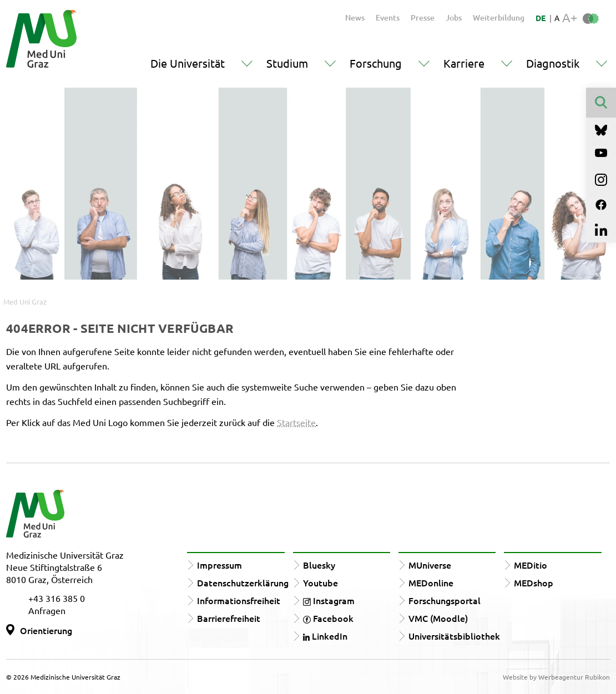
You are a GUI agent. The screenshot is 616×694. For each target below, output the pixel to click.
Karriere (464, 63)
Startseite (296, 422)
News (355, 17)
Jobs (454, 17)
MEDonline (431, 582)
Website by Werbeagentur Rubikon (556, 677)
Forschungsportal (445, 600)
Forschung (376, 63)
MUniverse (430, 565)
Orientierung (46, 630)
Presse (423, 17)
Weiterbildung (499, 17)
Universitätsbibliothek (454, 636)
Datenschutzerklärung (243, 582)
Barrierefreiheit (229, 618)
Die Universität (188, 63)
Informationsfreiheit (239, 600)
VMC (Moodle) (438, 618)
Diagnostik (553, 63)
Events (388, 17)
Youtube (320, 582)
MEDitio (531, 565)
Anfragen (47, 610)
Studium (287, 63)
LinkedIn (325, 636)
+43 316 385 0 (57, 598)
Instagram (329, 600)
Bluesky (319, 565)
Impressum (219, 565)
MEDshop (534, 582)
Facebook (328, 618)
